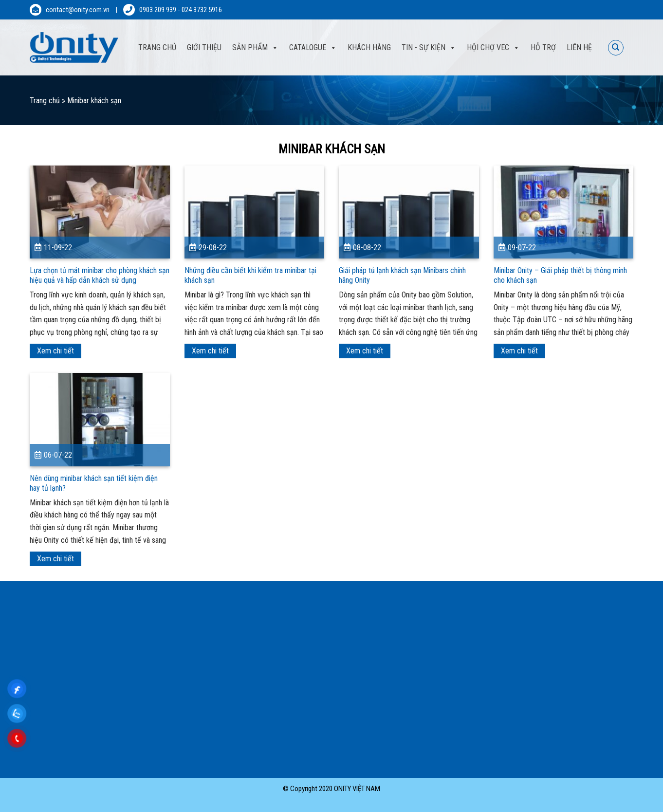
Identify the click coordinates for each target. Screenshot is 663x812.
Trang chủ (45, 101)
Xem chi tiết (55, 351)
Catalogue (313, 48)
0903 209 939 (158, 10)
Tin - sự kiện (429, 48)
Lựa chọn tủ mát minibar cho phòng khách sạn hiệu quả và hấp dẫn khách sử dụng (100, 275)
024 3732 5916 (202, 10)
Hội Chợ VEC (493, 48)
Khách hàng (369, 47)
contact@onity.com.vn (78, 10)
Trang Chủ (157, 47)
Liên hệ (579, 47)
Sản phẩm (255, 48)
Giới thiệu (204, 47)
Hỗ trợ (543, 47)
